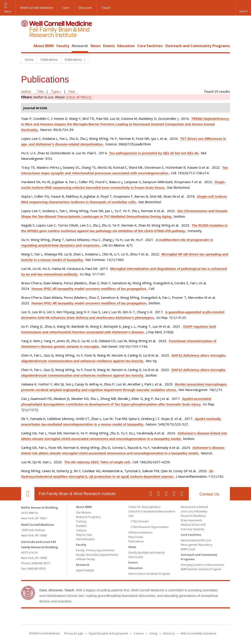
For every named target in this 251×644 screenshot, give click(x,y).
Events (109, 46)
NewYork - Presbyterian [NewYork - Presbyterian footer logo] (163, 617)
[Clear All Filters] (79, 97)
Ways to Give (84, 535)
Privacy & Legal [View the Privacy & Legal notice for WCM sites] (74, 633)
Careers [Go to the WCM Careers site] (139, 633)
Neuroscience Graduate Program (149, 574)
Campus (81, 530)
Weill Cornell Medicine (37, 8)
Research (80, 46)
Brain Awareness (191, 520)
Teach (106, 8)
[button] (243, 8)
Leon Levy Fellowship (194, 511)
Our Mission (84, 513)
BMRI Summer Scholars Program (201, 569)
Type (55, 91)
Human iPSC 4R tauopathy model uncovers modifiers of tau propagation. (89, 289)
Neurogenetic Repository (197, 545)
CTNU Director (140, 521)
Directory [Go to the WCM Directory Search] (169, 633)
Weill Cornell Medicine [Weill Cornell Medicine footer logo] (93, 617)
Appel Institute (85, 570)
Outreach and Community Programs (197, 46)
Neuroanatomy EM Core (196, 540)
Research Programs (88, 517)
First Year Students (192, 529)
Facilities (81, 526)
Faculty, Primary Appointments (95, 550)
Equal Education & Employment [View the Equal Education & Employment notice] (108, 633)
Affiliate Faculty (85, 559)
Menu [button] (8, 11)
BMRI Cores (188, 549)
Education (126, 46)
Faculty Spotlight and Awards (146, 553)
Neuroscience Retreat (194, 507)
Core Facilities (150, 46)
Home (26, 46)
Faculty (63, 46)
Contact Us (209, 494)
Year (72, 91)
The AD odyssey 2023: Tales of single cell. (97, 462)
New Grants (136, 537)
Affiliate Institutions (140, 533)
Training (81, 521)
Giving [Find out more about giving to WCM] (153, 633)
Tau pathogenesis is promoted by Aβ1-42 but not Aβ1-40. (154, 153)
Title (40, 91)
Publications (136, 541)
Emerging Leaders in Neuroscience (203, 565)
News (96, 46)
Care (66, 8)
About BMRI (44, 46)
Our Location (28, 494)
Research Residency (193, 516)
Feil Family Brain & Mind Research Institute (77, 494)
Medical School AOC (193, 525)
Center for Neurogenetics (144, 507)
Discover (85, 8)
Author (26, 91)
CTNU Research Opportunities (150, 527)
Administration (85, 539)
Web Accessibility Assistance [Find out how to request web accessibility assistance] (198, 633)
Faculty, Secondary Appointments (97, 555)
